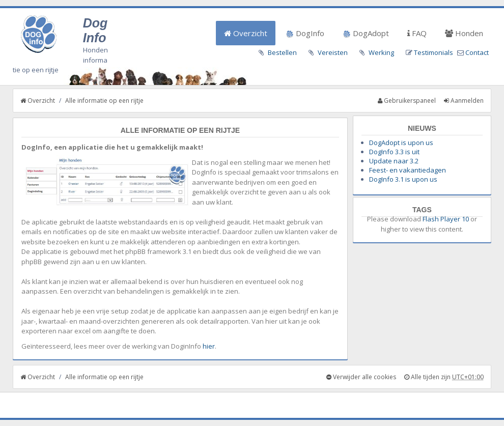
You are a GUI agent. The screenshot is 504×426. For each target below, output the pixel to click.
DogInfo (305, 33)
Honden (464, 33)
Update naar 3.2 (394, 161)
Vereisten (333, 52)
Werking (381, 52)
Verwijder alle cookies (361, 377)
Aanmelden (464, 101)
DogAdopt (366, 33)
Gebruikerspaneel (407, 101)
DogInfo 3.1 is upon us (403, 179)
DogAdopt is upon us (401, 143)
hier (209, 346)
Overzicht (246, 33)
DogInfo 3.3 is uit (394, 152)
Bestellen (282, 52)
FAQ (417, 33)
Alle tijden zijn (444, 377)
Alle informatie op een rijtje (104, 101)
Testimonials (433, 52)
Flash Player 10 (446, 219)
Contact (477, 52)
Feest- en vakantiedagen (408, 170)
